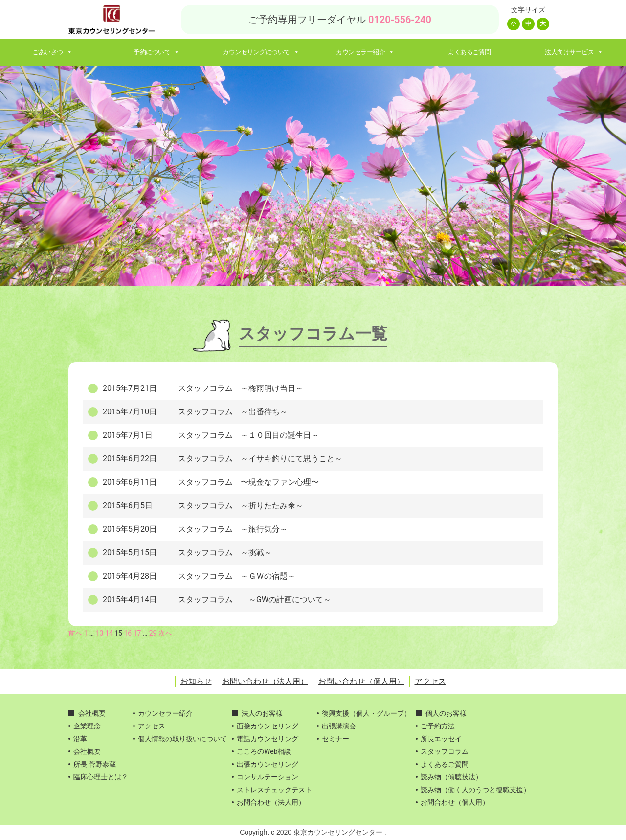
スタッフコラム (445, 751)
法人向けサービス (574, 52)
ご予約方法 (438, 726)
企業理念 (87, 726)
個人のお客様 (446, 713)
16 (128, 633)
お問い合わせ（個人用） (361, 681)
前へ (75, 633)
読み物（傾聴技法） (451, 777)
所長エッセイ (441, 739)
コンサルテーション (268, 777)
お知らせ (196, 681)
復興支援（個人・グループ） (366, 713)
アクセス (430, 681)
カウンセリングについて (261, 52)
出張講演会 (339, 726)
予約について (156, 52)
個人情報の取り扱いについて (182, 739)
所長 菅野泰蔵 (95, 764)
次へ (165, 633)
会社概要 (92, 713)
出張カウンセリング (268, 764)
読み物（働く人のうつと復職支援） (475, 790)
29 (153, 633)
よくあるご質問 (469, 52)
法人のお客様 (262, 713)
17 (137, 633)
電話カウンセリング (268, 739)
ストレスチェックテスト (274, 790)
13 (100, 633)
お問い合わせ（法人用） (265, 681)
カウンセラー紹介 (365, 52)
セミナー (335, 739)
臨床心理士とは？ (101, 777)
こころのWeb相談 (264, 751)
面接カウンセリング (268, 726)
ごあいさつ (52, 52)
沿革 (80, 739)
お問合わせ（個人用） (455, 802)
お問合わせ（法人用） (271, 802)
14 (109, 633)
